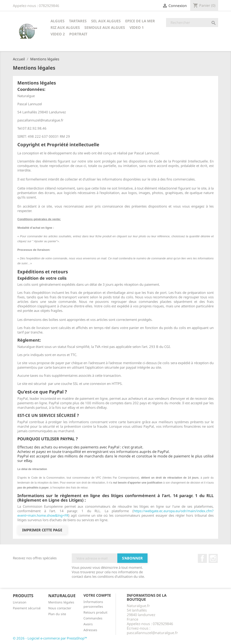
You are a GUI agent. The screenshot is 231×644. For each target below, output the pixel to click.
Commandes (93, 618)
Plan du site (57, 614)
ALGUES (58, 21)
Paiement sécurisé (27, 608)
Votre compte (97, 595)
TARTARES (78, 21)
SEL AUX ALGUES (106, 21)
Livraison (20, 602)
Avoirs (88, 624)
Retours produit (95, 612)
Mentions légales (61, 602)
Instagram (213, 558)
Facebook (202, 558)
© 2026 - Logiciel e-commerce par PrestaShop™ (50, 638)
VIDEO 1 (137, 27)
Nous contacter (60, 608)
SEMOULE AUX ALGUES (105, 27)
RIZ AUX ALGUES (65, 27)
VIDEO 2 (58, 34)
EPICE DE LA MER (140, 21)
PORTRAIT (78, 34)
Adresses (90, 630)
